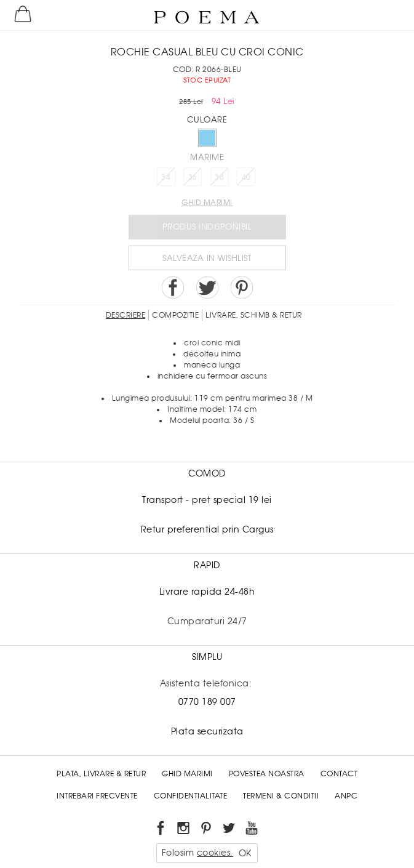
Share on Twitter (207, 287)
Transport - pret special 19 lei (207, 500)
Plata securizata (207, 731)
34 (166, 177)
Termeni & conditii (281, 796)
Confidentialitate (191, 796)
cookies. (215, 853)
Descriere (126, 315)
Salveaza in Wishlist (207, 258)
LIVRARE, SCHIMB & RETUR (254, 315)
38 (219, 177)
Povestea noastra (267, 774)
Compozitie (175, 315)
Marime (207, 157)
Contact (339, 774)
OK (245, 853)
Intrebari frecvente (97, 796)
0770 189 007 (207, 702)
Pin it (242, 287)
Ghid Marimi (187, 774)
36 (193, 177)
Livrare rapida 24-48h (207, 592)
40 (246, 177)
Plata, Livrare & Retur (101, 774)
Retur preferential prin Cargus (207, 529)
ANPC (346, 796)
